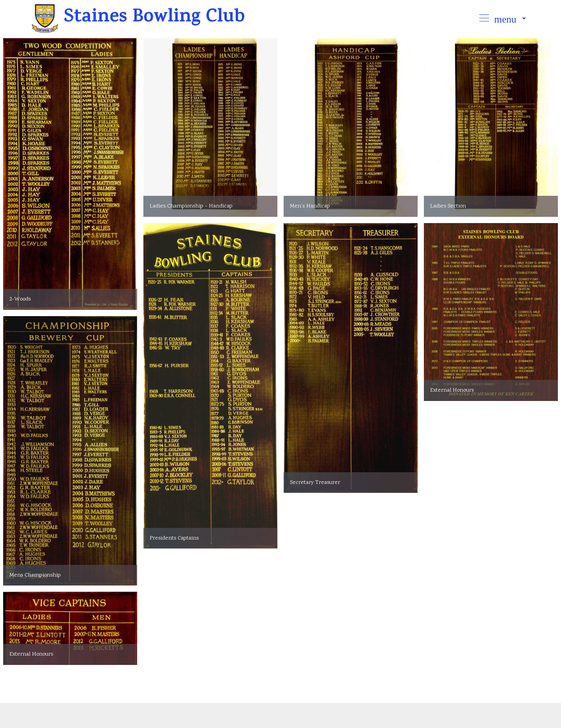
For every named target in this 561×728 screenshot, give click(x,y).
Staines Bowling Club (157, 18)
